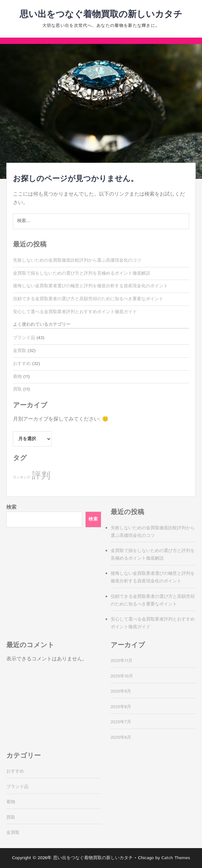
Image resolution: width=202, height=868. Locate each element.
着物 (17, 377)
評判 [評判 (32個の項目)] (41, 476)
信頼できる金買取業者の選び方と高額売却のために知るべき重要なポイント (88, 299)
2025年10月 (122, 676)
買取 (17, 389)
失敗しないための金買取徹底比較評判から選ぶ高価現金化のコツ (77, 260)
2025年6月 (121, 737)
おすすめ (22, 364)
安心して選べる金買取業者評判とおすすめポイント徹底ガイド (75, 312)
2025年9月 (121, 691)
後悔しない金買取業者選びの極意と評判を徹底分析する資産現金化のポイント (90, 286)
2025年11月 (122, 661)
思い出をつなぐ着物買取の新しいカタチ (101, 15)
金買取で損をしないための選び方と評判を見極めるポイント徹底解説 (82, 273)
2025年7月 (121, 722)
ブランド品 (24, 338)
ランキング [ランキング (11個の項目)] (22, 477)
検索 (11, 507)
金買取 (20, 351)
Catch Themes (176, 858)
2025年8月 (121, 707)
